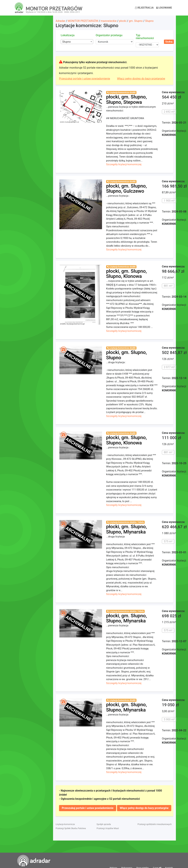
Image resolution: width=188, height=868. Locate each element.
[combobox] (77, 42)
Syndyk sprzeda (104, 824)
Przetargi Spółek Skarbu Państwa (71, 828)
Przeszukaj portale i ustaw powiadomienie (85, 79)
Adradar (60, 21)
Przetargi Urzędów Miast (108, 828)
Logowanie (164, 8)
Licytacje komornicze (65, 824)
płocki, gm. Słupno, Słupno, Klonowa (126, 274)
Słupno (149, 21)
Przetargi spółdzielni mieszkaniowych (155, 824)
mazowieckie (109, 21)
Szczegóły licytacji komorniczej (124, 164)
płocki (123, 21)
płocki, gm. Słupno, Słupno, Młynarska (126, 529)
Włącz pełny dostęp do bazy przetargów (141, 79)
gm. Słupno (136, 21)
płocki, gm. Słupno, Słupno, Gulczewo (126, 189)
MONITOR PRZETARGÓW (83, 21)
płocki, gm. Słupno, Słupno (126, 355)
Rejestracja (144, 8)
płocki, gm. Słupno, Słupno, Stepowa (126, 99)
